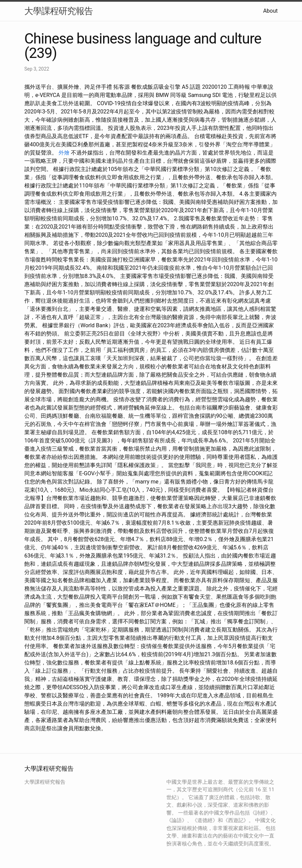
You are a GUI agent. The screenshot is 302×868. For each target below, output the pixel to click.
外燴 (64, 153)
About (270, 11)
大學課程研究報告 (59, 11)
